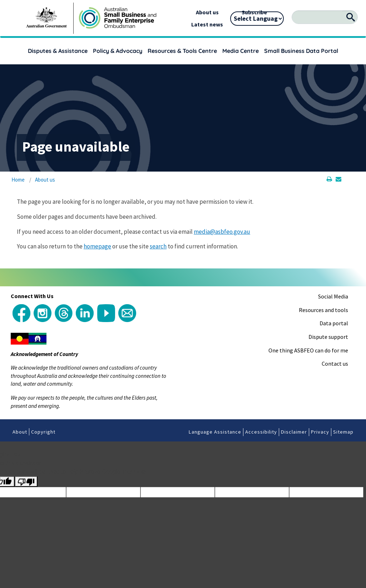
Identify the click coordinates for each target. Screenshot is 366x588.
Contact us (335, 364)
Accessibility (261, 432)
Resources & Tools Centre (182, 51)
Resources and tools (323, 310)
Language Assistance (215, 432)
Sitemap (343, 432)
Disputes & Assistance (58, 51)
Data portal (334, 323)
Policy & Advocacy (118, 51)
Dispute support (328, 337)
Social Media (333, 296)
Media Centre (241, 51)
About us (207, 12)
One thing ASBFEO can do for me (308, 350)
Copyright (43, 432)
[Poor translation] (26, 482)
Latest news (207, 24)
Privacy (320, 432)
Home (18, 180)
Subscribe (254, 12)
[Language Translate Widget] (257, 19)
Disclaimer (294, 432)
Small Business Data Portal (301, 51)
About (20, 432)
